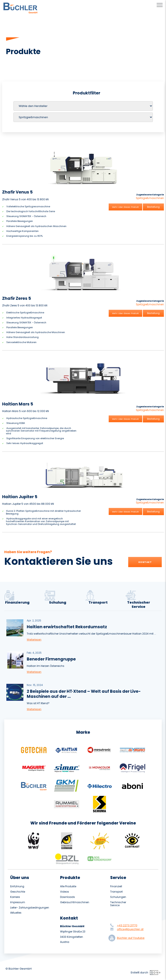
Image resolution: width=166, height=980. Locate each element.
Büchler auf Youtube (127, 938)
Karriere (15, 897)
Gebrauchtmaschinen (75, 902)
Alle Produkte (68, 886)
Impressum (18, 902)
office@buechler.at (130, 929)
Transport (116, 892)
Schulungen (118, 897)
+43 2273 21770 (127, 925)
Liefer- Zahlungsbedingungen (30, 908)
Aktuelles (16, 913)
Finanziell (116, 886)
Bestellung (153, 207)
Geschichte (18, 892)
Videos (65, 892)
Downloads (68, 897)
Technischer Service (118, 904)
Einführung (17, 886)
